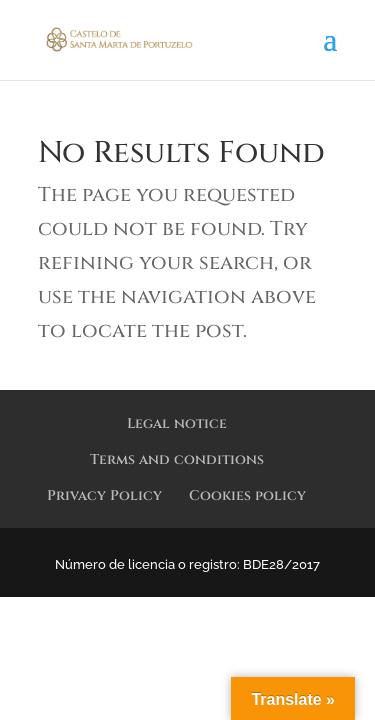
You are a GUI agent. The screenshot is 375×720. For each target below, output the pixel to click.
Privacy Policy (104, 495)
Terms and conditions (177, 459)
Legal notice (177, 423)
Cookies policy (247, 495)
